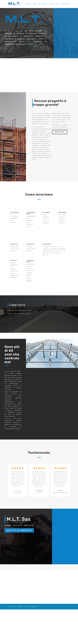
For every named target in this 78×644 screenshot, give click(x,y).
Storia (35, 4)
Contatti (58, 4)
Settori (51, 4)
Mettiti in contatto (19, 530)
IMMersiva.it (34, 607)
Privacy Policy (66, 4)
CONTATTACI (60, 132)
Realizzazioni (43, 4)
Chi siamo (28, 4)
